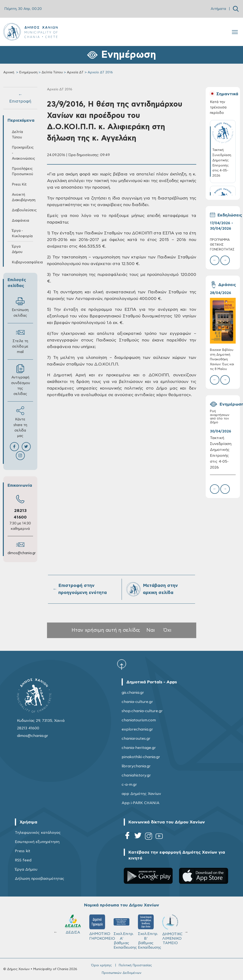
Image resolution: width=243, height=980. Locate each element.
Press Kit (19, 185)
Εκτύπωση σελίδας (20, 307)
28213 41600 (28, 728)
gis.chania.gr (133, 693)
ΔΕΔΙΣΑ (146, 924)
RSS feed (23, 860)
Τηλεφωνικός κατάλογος (38, 833)
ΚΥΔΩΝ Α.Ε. (121, 928)
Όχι (167, 630)
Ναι (151, 630)
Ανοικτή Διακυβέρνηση (23, 197)
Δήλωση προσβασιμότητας (40, 879)
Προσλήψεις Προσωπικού (22, 171)
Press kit (23, 851)
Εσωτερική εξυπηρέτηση (37, 842)
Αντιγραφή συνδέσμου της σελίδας (21, 380)
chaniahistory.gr (136, 775)
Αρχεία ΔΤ (75, 72)
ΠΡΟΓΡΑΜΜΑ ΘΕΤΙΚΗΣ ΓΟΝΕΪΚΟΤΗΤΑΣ (222, 245)
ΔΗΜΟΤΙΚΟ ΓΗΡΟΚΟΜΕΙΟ (172, 927)
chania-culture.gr (137, 702)
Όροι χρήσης (101, 965)
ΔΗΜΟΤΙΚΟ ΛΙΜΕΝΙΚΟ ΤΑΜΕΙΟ (75, 930)
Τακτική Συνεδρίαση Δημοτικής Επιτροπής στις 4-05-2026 (221, 453)
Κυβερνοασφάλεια (23, 262)
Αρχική (9, 72)
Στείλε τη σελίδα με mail (20, 341)
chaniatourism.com (139, 720)
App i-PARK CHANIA (141, 803)
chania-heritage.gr (139, 748)
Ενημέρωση (28, 72)
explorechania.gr (137, 729)
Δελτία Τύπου (52, 72)
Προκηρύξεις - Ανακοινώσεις (23, 153)
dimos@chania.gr (22, 553)
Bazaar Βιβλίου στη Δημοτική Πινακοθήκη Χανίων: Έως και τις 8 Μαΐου (222, 360)
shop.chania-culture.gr (142, 711)
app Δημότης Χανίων (141, 794)
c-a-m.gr (129, 785)
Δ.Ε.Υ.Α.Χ (97, 925)
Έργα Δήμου (17, 249)
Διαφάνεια (20, 221)
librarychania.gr (136, 766)
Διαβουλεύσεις (23, 210)
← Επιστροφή (20, 98)
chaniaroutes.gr (136, 739)
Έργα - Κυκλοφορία (22, 233)
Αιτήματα (218, 9)
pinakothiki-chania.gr (141, 757)
